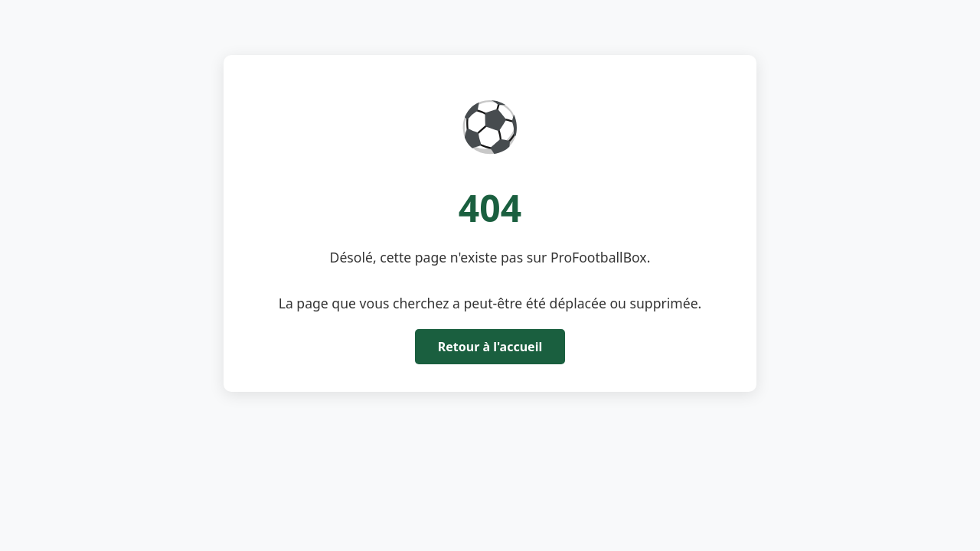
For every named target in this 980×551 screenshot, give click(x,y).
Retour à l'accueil (490, 347)
